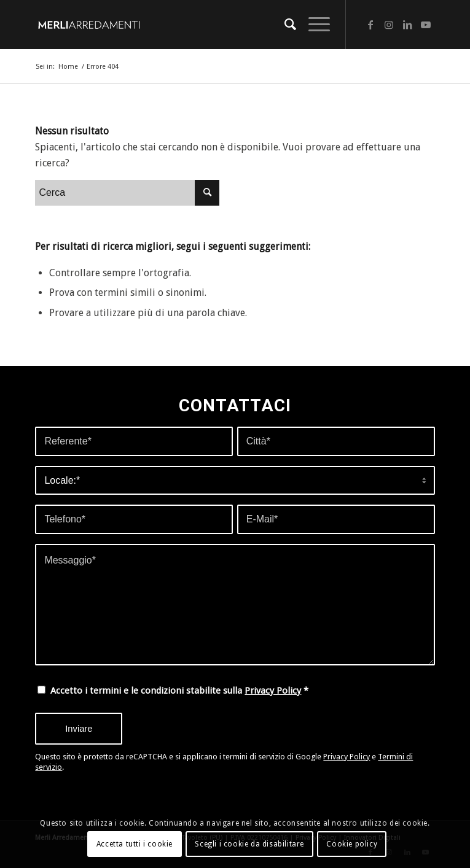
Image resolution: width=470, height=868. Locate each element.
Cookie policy (352, 844)
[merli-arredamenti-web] (195, 25)
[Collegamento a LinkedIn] (407, 25)
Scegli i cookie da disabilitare (249, 844)
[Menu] (313, 25)
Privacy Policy (273, 691)
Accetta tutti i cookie (135, 844)
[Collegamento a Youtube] (426, 25)
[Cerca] (284, 25)
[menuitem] (284, 25)
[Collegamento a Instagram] (389, 25)
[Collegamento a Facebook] (370, 25)
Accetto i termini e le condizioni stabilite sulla (179, 691)
